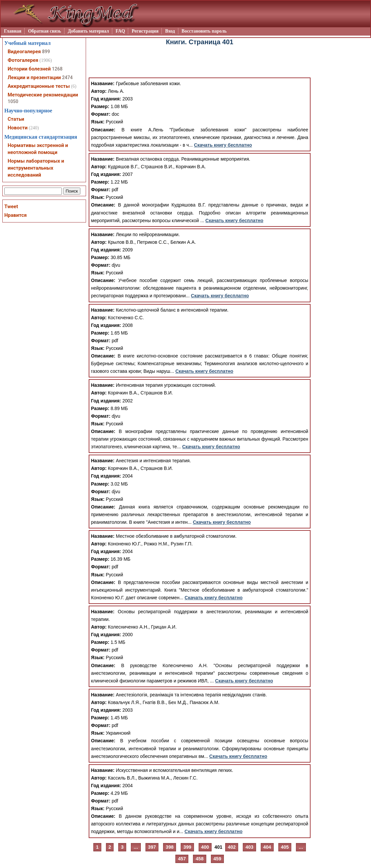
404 (267, 847)
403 (249, 847)
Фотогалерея (23, 60)
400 (205, 847)
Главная (13, 31)
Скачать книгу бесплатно (223, 145)
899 (46, 52)
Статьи (16, 119)
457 (182, 859)
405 (285, 847)
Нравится (15, 215)
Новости (18, 128)
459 (217, 859)
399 (187, 847)
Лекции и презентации (34, 77)
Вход (170, 31)
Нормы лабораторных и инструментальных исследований (36, 168)
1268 (57, 69)
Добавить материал (88, 31)
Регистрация (145, 31)
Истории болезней (29, 69)
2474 (67, 77)
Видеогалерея (24, 52)
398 (170, 847)
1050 (13, 101)
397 (152, 847)
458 (199, 859)
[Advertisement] (200, 63)
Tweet (11, 207)
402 (232, 847)
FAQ (120, 31)
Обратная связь (45, 31)
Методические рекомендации (43, 95)
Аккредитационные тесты (39, 86)
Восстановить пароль (204, 31)
